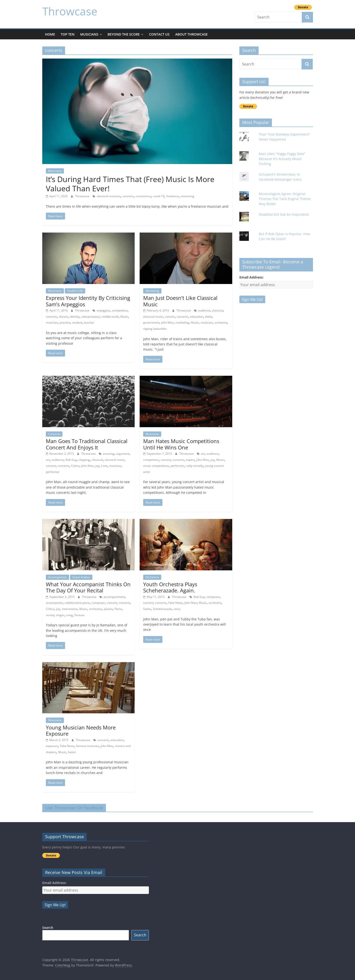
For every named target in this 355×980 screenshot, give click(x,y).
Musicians (89, 34)
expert (190, 460)
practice (65, 323)
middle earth (110, 317)
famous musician (88, 746)
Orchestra (152, 577)
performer (53, 472)
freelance (173, 196)
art (48, 460)
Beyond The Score (124, 34)
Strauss (80, 615)
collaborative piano (77, 603)
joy (97, 466)
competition (120, 310)
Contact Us (159, 34)
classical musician (109, 196)
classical (218, 310)
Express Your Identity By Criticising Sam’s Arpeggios (88, 301)
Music (124, 317)
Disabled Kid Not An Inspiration (284, 214)
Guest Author (81, 577)
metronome (70, 609)
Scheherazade (162, 609)
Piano (118, 609)
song (69, 615)
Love (104, 466)
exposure (52, 746)
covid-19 (159, 196)
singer (60, 615)
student (77, 323)
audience (204, 310)
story (177, 609)
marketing (182, 323)
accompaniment (114, 597)
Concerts (54, 434)
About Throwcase (192, 34)
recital (50, 615)
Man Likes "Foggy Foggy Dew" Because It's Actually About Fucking (282, 159)
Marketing (152, 291)
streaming (187, 196)
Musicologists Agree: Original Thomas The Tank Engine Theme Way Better (285, 199)
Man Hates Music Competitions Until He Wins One (181, 444)
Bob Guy (71, 460)
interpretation (91, 317)
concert (170, 317)
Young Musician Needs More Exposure (81, 730)
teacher (89, 323)
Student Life (75, 291)
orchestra (221, 323)
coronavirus (143, 196)
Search (48, 927)
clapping (84, 460)
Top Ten (68, 34)
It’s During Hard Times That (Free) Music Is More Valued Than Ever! (130, 184)
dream (64, 317)
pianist (108, 609)
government (151, 323)
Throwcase (70, 11)
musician (52, 323)
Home (50, 34)
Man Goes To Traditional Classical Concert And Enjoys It (87, 444)
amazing (109, 454)
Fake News (175, 603)
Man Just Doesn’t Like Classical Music (180, 301)
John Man (167, 323)
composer (98, 603)
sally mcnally (195, 466)
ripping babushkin (155, 329)
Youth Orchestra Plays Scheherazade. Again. (170, 587)
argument (123, 454)
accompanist (54, 603)
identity (75, 317)
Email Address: (251, 277)
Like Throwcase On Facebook (74, 808)
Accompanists (57, 577)
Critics (75, 466)
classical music (153, 317)
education (196, 317)
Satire (147, 609)
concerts (128, 196)
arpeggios (103, 310)
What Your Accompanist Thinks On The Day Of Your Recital (88, 587)
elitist (208, 317)
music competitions (156, 466)
